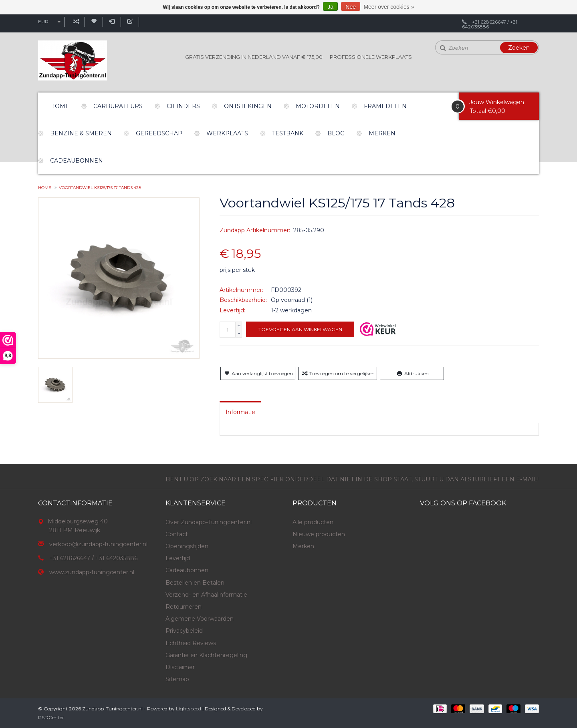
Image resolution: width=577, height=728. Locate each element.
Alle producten (313, 522)
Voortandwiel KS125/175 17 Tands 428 (100, 188)
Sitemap (177, 679)
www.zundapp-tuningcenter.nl (92, 572)
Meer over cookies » (389, 7)
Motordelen (318, 106)
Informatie (240, 412)
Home (60, 106)
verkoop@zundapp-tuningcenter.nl (98, 544)
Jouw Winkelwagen (497, 102)
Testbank (288, 133)
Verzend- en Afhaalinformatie (206, 595)
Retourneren (184, 607)
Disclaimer (180, 667)
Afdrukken (412, 373)
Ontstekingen (248, 106)
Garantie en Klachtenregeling (206, 655)
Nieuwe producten (319, 534)
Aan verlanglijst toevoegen (258, 373)
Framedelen (385, 106)
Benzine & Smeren (81, 133)
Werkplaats (227, 133)
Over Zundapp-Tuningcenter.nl (209, 522)
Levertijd (178, 558)
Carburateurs (118, 106)
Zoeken (519, 48)
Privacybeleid (184, 631)
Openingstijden (187, 546)
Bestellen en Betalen (195, 583)
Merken (382, 133)
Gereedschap (159, 133)
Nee (351, 7)
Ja (330, 7)
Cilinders (183, 106)
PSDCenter (51, 717)
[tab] (240, 412)
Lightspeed (189, 709)
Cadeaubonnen (77, 161)
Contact (177, 534)
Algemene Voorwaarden (200, 619)
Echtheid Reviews (191, 643)
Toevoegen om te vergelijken (338, 373)
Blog (336, 133)
